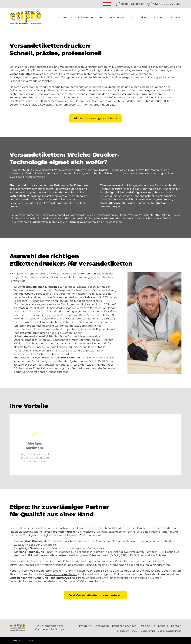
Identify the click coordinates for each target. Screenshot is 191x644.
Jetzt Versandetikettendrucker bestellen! (95, 595)
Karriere (159, 18)
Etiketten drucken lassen (61, 574)
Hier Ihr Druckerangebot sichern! (95, 118)
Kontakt (176, 18)
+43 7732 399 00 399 (167, 4)
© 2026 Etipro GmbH (21, 641)
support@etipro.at (132, 4)
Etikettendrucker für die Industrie (134, 571)
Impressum (123, 631)
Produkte (64, 18)
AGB (135, 631)
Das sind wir (140, 18)
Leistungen (85, 18)
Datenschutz (148, 631)
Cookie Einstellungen (170, 631)
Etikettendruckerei (71, 74)
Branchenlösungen (112, 18)
